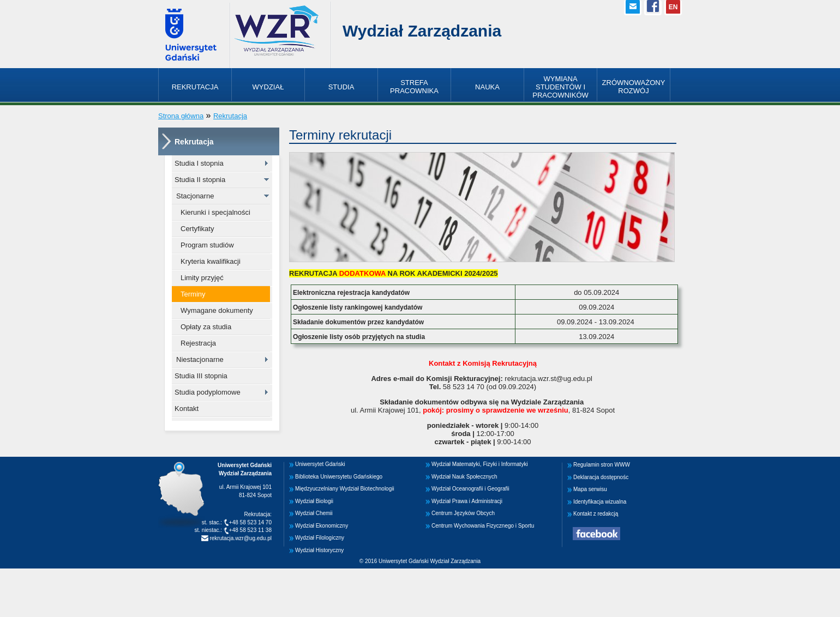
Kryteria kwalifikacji (211, 261)
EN (673, 7)
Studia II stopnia (200, 180)
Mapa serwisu (590, 489)
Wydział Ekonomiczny (322, 526)
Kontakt (187, 409)
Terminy (193, 294)
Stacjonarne (195, 196)
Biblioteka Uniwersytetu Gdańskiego (339, 477)
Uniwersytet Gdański (320, 464)
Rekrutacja (230, 116)
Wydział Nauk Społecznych (464, 477)
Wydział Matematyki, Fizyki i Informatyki (480, 464)
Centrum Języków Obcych (463, 513)
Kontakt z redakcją (596, 514)
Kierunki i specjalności (215, 212)
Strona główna (181, 116)
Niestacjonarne (200, 359)
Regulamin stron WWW (602, 465)
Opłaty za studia (206, 327)
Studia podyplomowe (208, 392)
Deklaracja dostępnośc (601, 477)
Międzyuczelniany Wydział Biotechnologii (345, 489)
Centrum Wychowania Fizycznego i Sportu (483, 526)
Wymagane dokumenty (217, 310)
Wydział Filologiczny (320, 538)
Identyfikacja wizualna (600, 502)
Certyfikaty (197, 229)
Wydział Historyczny (319, 550)
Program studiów (207, 245)
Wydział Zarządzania (422, 31)
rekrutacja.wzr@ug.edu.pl (240, 538)
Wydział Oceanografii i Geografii (470, 489)
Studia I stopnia (199, 163)
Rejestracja (198, 343)
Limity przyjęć (202, 278)
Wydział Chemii (314, 513)
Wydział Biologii (314, 501)
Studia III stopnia (201, 376)
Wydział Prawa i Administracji (467, 501)
